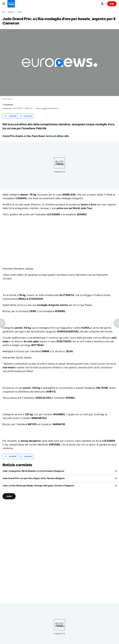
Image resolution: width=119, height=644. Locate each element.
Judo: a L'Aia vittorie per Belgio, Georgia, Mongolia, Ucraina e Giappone (38, 485)
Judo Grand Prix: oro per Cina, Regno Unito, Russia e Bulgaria (33, 478)
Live (112, 4)
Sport (20, 12)
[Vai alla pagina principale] (11, 4)
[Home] (3, 12)
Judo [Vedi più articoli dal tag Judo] (9, 496)
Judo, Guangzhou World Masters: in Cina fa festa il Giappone (33, 471)
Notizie (11, 12)
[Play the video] (59, 63)
